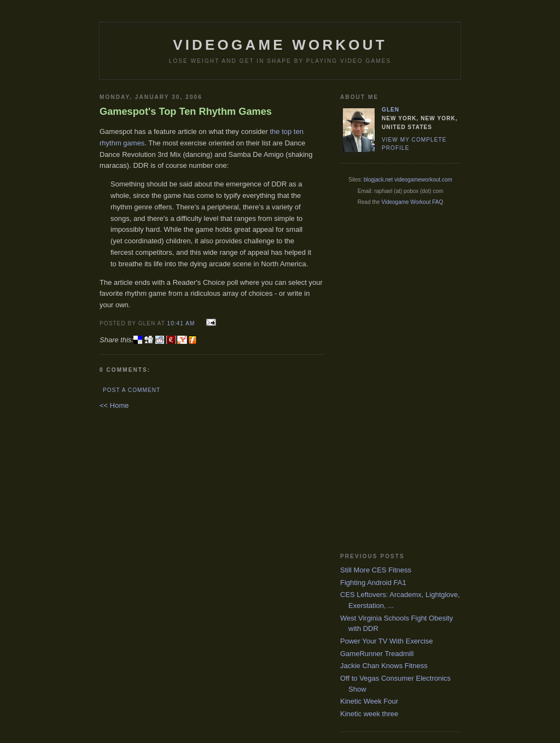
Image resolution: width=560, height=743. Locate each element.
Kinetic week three (369, 714)
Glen (390, 110)
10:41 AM (181, 323)
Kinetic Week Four (369, 701)
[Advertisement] (384, 379)
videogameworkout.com (423, 180)
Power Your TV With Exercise (387, 641)
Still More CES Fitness (376, 570)
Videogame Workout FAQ (412, 202)
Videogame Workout (280, 45)
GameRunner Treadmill (377, 654)
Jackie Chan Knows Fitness (384, 666)
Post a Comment (132, 390)
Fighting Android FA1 (373, 583)
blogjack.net (378, 180)
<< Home (114, 405)
